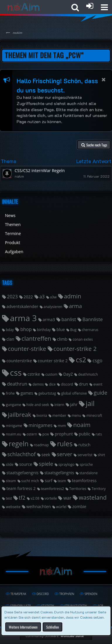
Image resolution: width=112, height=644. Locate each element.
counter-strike (27, 349)
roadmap (41, 445)
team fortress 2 (21, 488)
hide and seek (38, 405)
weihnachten (39, 506)
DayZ (68, 374)
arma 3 (23, 318)
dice (52, 384)
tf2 (22, 498)
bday (10, 330)
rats (99, 434)
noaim (82, 425)
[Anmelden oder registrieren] (90, 6)
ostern (32, 434)
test (9, 498)
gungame (13, 405)
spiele (46, 464)
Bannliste (93, 319)
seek (46, 455)
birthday (44, 330)
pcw (46, 434)
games (27, 393)
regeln (19, 444)
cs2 (81, 360)
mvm (62, 426)
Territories (78, 489)
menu (76, 415)
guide (100, 393)
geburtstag (47, 393)
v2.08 (35, 498)
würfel (61, 507)
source (26, 464)
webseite (13, 507)
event (98, 384)
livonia (42, 415)
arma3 (49, 320)
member (59, 415)
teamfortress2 (52, 489)
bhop (26, 329)
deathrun (17, 384)
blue (61, 329)
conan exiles (83, 339)
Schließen (52, 627)
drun (83, 384)
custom (51, 374)
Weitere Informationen (23, 627)
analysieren (53, 307)
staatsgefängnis (59, 473)
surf (49, 481)
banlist (69, 319)
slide (10, 464)
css (16, 372)
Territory (99, 489)
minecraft (94, 415)
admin (73, 296)
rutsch (84, 445)
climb (62, 339)
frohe (10, 393)
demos (38, 384)
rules (65, 444)
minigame (14, 426)
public (85, 434)
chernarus (90, 330)
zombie (79, 506)
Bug (73, 330)
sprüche (86, 464)
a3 (42, 297)
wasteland (93, 497)
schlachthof (21, 454)
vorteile (51, 498)
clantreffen (37, 338)
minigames (41, 425)
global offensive (74, 393)
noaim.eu (14, 434)
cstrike (34, 374)
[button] (104, 7)
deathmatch (88, 374)
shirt (101, 455)
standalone (89, 473)
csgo (97, 360)
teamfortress (84, 481)
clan (10, 339)
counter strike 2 (53, 361)
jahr (74, 404)
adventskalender (22, 306)
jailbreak (20, 415)
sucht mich (30, 481)
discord (67, 384)
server (65, 454)
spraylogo (67, 464)
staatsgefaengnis (23, 473)
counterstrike (19, 361)
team (62, 481)
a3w (53, 297)
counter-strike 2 (75, 349)
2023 (12, 297)
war (67, 498)
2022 (28, 297)
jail (90, 403)
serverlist (85, 455)
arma (75, 306)
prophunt (64, 434)
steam (11, 481)
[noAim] (24, 7)
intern (59, 405)
